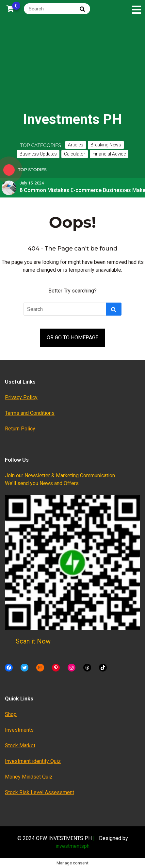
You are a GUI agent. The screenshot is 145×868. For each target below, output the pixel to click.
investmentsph (72, 846)
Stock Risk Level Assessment (40, 792)
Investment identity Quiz (33, 761)
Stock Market (20, 746)
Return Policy (20, 429)
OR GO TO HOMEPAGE (72, 338)
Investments (19, 730)
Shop (11, 714)
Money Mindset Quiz (29, 777)
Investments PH (72, 119)
